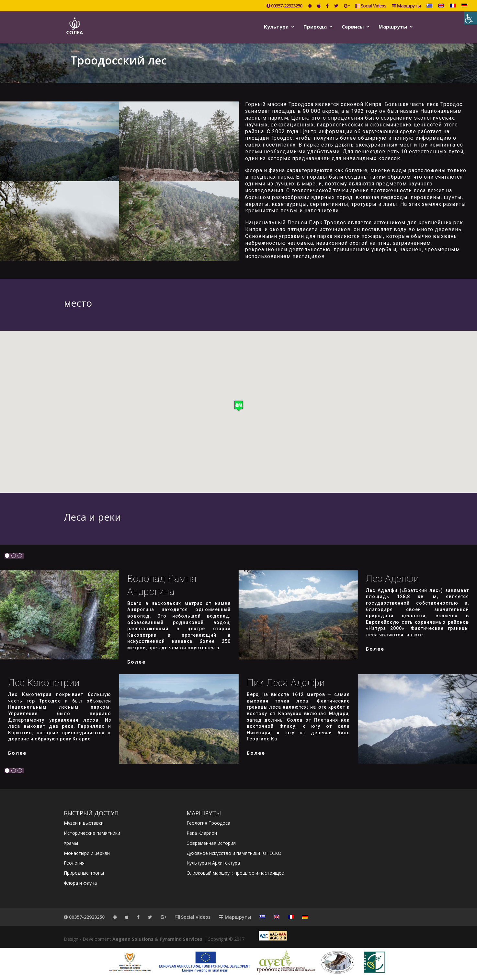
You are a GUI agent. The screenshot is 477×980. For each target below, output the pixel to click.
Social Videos (371, 6)
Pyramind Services (181, 939)
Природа (315, 27)
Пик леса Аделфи (286, 683)
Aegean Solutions (133, 939)
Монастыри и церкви (87, 853)
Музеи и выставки (84, 823)
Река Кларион (202, 833)
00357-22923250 (284, 6)
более (136, 662)
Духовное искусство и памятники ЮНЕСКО (234, 853)
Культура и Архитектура (213, 863)
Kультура (276, 27)
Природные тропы (84, 873)
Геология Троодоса (208, 823)
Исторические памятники (92, 833)
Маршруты (406, 6)
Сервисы (353, 27)
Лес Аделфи (392, 579)
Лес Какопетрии (44, 683)
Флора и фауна (80, 883)
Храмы (71, 843)
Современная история (211, 843)
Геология (74, 863)
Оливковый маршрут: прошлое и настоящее (235, 873)
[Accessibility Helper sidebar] (471, 18)
